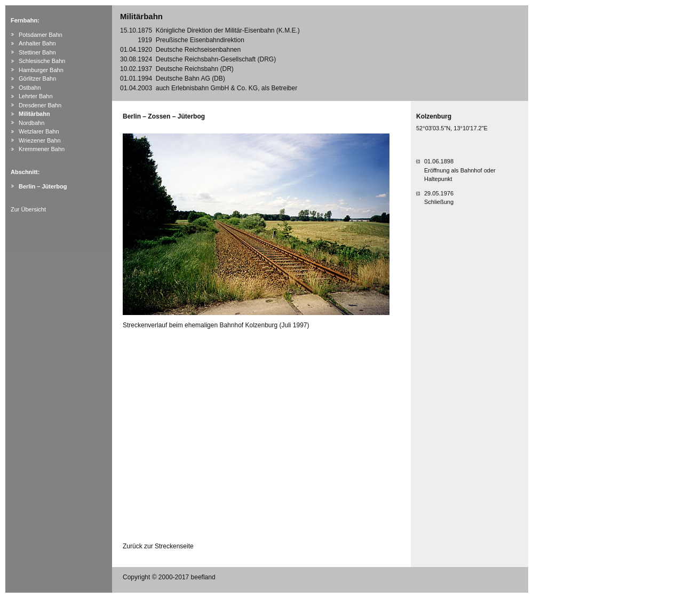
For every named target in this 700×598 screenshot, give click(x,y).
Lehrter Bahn (36, 96)
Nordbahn (31, 123)
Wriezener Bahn (40, 140)
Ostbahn (30, 88)
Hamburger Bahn (41, 70)
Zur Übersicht (28, 209)
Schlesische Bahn (42, 61)
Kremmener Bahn (42, 149)
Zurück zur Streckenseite (158, 546)
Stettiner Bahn (37, 52)
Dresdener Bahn (40, 105)
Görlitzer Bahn (37, 78)
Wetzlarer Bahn (39, 131)
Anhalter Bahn (37, 43)
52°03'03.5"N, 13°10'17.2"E (452, 128)
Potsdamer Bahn (41, 35)
